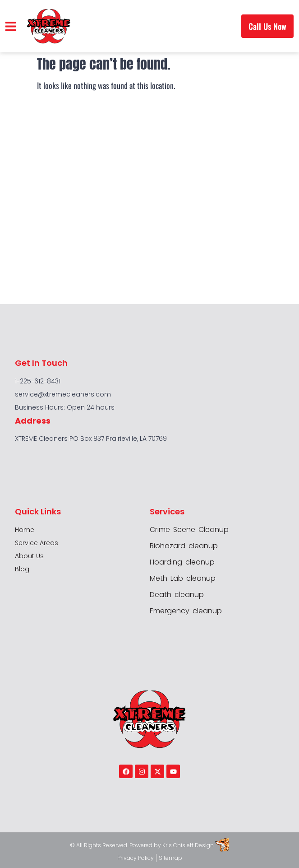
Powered (142, 845)
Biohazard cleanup (184, 546)
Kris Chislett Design (188, 845)
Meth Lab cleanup (183, 579)
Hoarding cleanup (182, 562)
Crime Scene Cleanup (189, 530)
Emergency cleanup (186, 611)
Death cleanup (177, 595)
